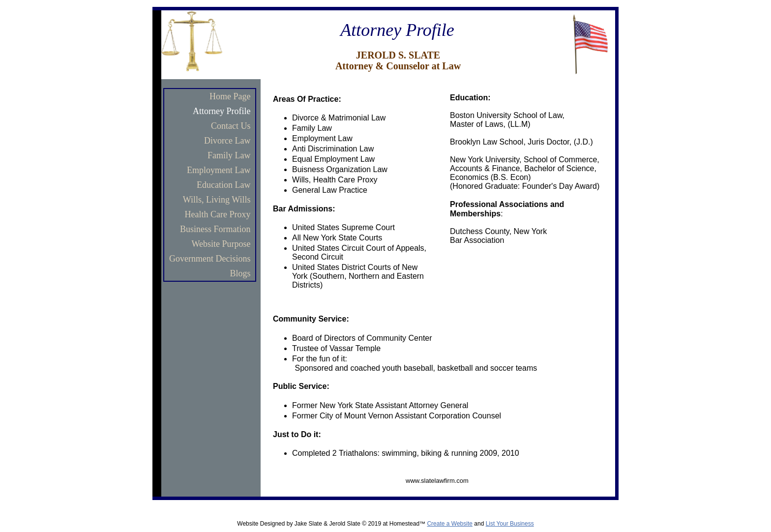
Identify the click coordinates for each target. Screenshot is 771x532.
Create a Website (450, 524)
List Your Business (510, 524)
